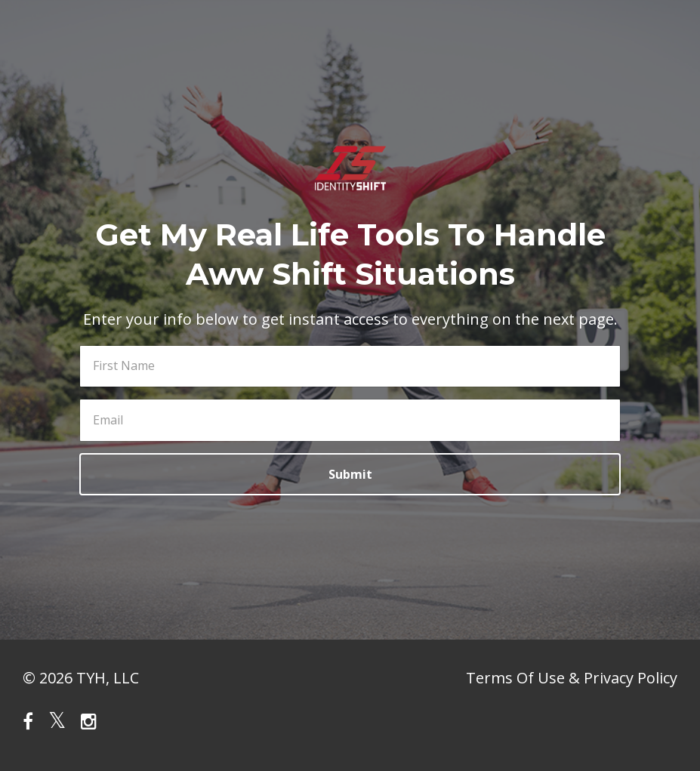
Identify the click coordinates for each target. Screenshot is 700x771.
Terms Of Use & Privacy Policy (572, 678)
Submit (350, 474)
